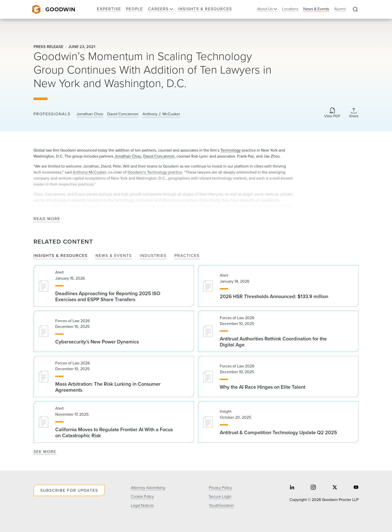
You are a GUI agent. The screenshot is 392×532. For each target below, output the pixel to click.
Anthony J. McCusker (161, 114)
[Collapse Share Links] (354, 113)
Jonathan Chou (90, 114)
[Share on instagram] (313, 488)
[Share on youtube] (356, 488)
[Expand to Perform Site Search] (355, 10)
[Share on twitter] (335, 488)
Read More (47, 219)
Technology (231, 150)
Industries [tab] (153, 256)
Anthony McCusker (89, 172)
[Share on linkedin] (292, 488)
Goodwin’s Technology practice (155, 172)
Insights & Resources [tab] (60, 256)
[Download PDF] (332, 113)
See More (45, 452)
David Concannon (123, 114)
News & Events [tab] (114, 256)
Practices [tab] (187, 256)
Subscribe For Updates (69, 490)
